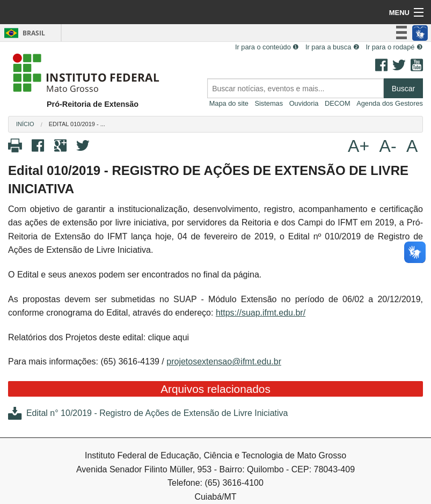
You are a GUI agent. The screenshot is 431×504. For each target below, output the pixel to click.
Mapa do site (229, 103)
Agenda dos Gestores (390, 103)
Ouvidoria (304, 103)
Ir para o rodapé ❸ (394, 47)
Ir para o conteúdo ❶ (267, 47)
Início (25, 124)
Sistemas (269, 103)
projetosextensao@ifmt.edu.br (224, 361)
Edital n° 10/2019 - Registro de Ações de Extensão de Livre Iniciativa (148, 413)
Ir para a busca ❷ (333, 47)
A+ (359, 146)
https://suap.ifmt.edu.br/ (261, 313)
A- (388, 146)
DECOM (338, 103)
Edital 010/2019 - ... (77, 124)
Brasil (23, 33)
